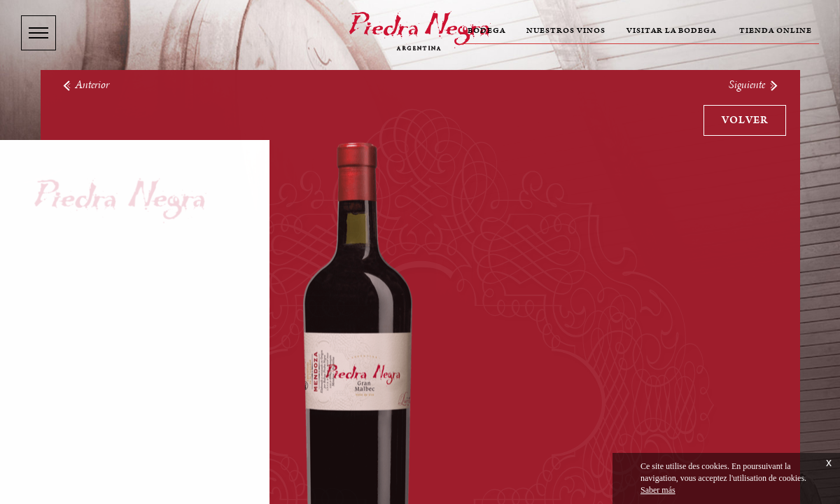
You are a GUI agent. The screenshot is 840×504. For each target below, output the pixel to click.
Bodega (486, 31)
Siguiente (754, 85)
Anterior (85, 85)
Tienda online (776, 31)
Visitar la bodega (671, 31)
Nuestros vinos (566, 31)
